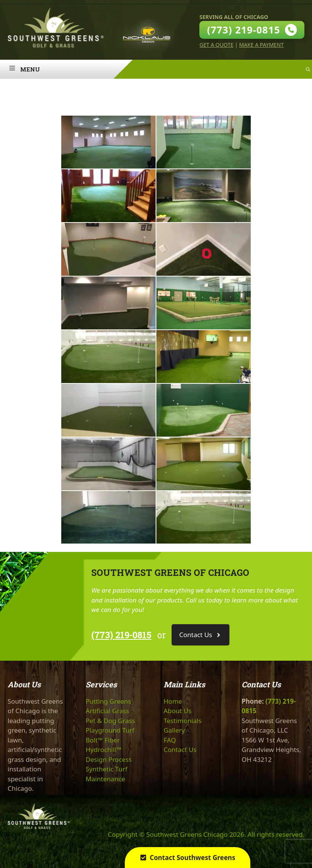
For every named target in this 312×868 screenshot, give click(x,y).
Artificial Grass (107, 711)
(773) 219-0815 (121, 635)
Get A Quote (216, 45)
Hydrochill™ (103, 750)
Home (173, 701)
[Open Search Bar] (308, 69)
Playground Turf (110, 730)
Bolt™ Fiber (103, 740)
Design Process (109, 759)
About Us (177, 711)
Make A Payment (262, 45)
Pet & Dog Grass (110, 721)
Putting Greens (108, 701)
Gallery (174, 730)
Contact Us (180, 750)
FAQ (170, 740)
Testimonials (183, 721)
